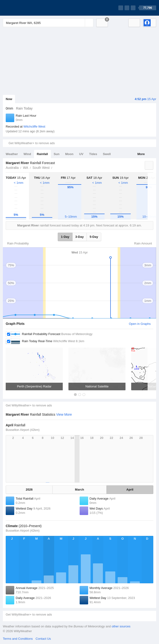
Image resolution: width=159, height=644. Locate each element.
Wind (27, 154)
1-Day (65, 237)
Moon (69, 154)
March (79, 490)
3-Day (79, 237)
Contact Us (43, 639)
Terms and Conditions (18, 639)
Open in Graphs (140, 324)
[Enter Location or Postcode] (48, 23)
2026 (29, 490)
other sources (121, 626)
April (130, 490)
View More (64, 414)
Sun (57, 154)
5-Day (94, 237)
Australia (12, 168)
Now (9, 99)
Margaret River (55, 167)
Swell (107, 154)
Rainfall (42, 154)
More (141, 154)
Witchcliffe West (34, 126)
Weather (12, 154)
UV (81, 154)
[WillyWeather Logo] (25, 8)
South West (41, 168)
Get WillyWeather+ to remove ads (32, 143)
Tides (93, 154)
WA (25, 168)
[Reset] (81, 23)
